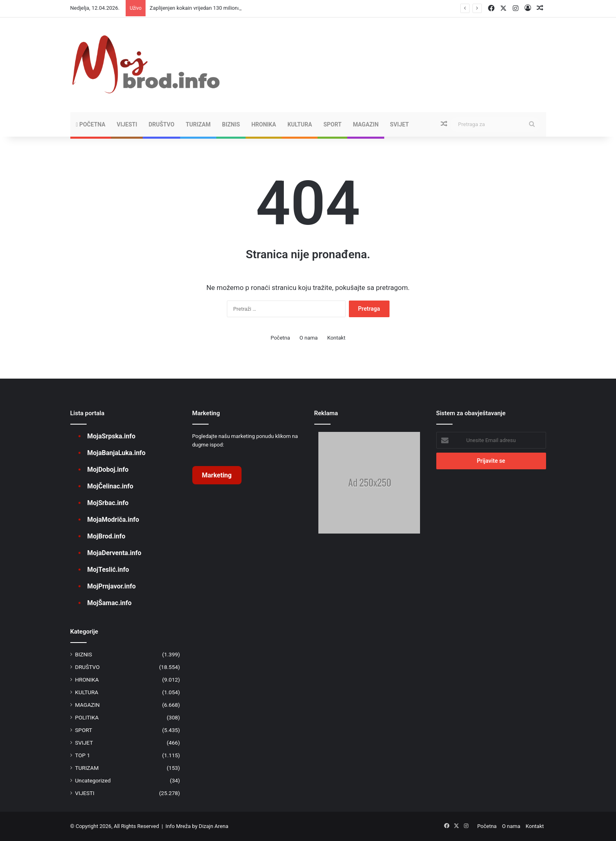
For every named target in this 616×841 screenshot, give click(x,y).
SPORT (332, 124)
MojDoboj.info (108, 470)
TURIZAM (198, 124)
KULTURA (300, 124)
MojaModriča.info (113, 520)
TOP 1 (83, 755)
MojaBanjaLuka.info (116, 453)
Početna (91, 124)
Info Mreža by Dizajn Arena (197, 826)
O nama (309, 338)
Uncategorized (93, 780)
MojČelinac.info (110, 486)
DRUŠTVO (161, 124)
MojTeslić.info (108, 570)
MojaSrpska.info (111, 436)
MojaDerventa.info (114, 553)
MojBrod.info (107, 536)
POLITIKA (87, 717)
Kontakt (336, 338)
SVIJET (399, 124)
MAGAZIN (366, 124)
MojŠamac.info (110, 603)
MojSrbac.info (108, 503)
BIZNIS (231, 124)
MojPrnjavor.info (112, 586)
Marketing (217, 475)
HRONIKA (264, 124)
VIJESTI (127, 124)
